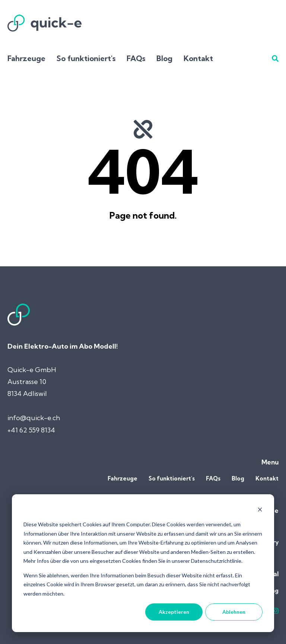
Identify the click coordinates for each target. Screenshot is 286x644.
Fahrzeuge (26, 58)
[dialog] (143, 563)
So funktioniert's (86, 58)
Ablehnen (234, 612)
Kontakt (198, 58)
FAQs (136, 58)
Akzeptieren (174, 612)
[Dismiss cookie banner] (260, 510)
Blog (164, 58)
